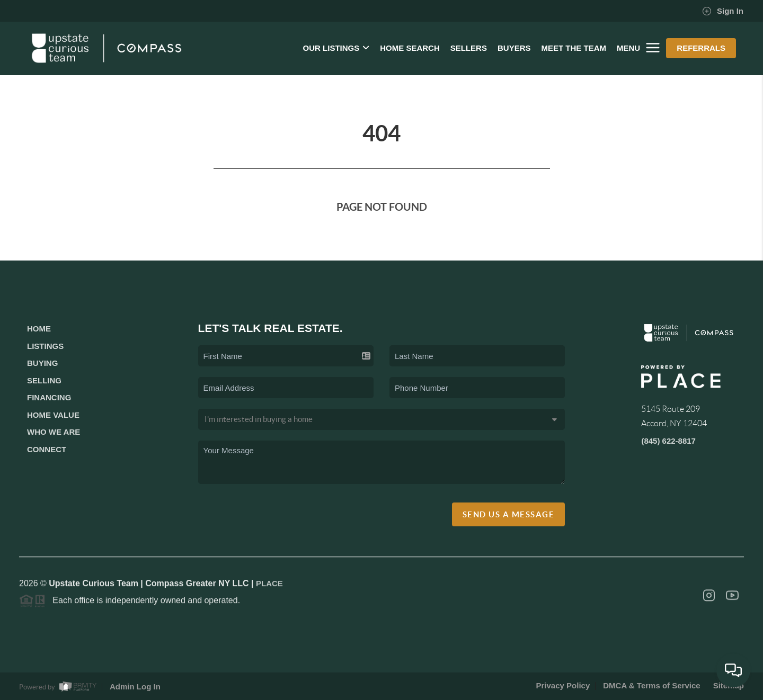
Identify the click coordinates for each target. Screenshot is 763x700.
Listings (45, 346)
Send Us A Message (509, 514)
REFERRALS (701, 48)
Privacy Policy (563, 685)
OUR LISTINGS (336, 48)
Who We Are (54, 432)
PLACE (269, 586)
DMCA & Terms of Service (651, 685)
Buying (42, 363)
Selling (44, 380)
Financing (49, 397)
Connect (47, 449)
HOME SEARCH (410, 48)
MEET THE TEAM (574, 48)
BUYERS (514, 48)
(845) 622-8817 (668, 441)
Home (39, 329)
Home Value (53, 415)
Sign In (723, 11)
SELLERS (469, 48)
